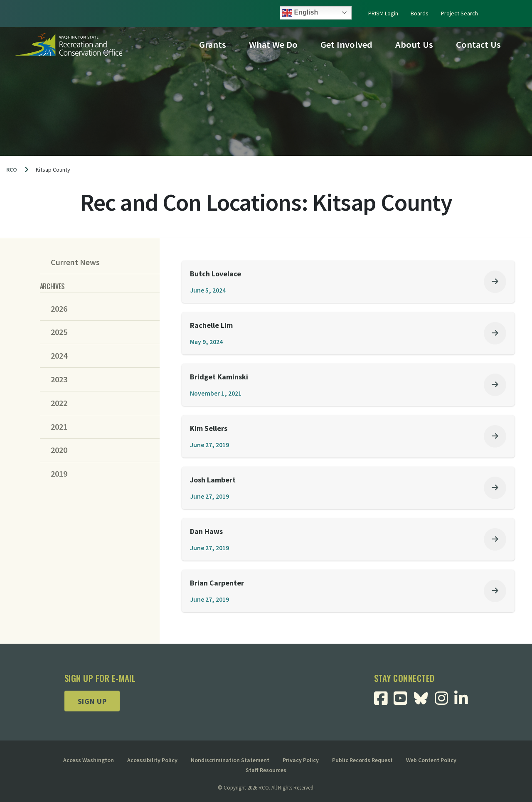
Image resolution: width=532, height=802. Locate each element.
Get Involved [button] (346, 44)
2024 (59, 356)
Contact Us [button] (478, 44)
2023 (59, 379)
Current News (75, 262)
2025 (59, 332)
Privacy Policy (301, 760)
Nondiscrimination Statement (230, 760)
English (300, 13)
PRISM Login (383, 13)
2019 (59, 474)
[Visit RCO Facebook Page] (384, 701)
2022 (59, 403)
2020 (59, 450)
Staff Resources (266, 770)
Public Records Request (362, 760)
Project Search (459, 13)
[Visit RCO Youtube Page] (403, 701)
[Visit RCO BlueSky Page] (424, 697)
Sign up (92, 701)
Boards (420, 13)
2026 (59, 309)
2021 (59, 427)
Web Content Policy (431, 760)
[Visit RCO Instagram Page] (445, 701)
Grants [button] (213, 44)
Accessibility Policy (152, 760)
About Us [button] (414, 44)
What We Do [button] (273, 44)
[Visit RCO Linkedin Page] (464, 701)
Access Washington (89, 760)
